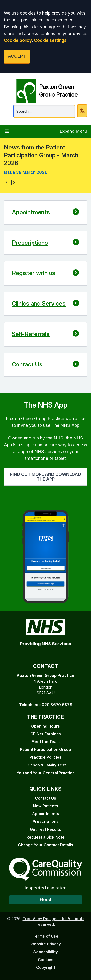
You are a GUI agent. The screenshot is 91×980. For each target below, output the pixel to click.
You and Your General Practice (46, 773)
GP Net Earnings (46, 734)
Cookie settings (50, 40)
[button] (7, 182)
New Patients (45, 806)
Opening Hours (45, 726)
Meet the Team (45, 742)
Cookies (46, 960)
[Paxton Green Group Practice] (45, 89)
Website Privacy (46, 944)
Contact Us (45, 798)
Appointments (45, 814)
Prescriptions (46, 821)
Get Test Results (45, 829)
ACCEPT (17, 56)
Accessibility (45, 952)
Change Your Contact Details (45, 845)
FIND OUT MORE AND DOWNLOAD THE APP (46, 477)
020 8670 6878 (57, 705)
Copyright (46, 967)
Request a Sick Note (45, 837)
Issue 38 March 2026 (26, 172)
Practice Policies (45, 757)
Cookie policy (18, 40)
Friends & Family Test (46, 765)
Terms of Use (45, 936)
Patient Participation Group (45, 749)
